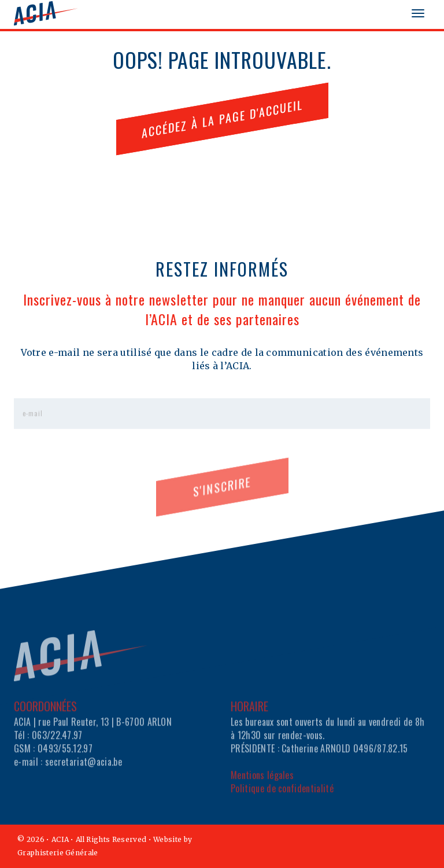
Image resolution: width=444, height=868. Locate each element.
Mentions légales (262, 785)
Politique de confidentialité (282, 799)
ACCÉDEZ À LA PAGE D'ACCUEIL (222, 118)
